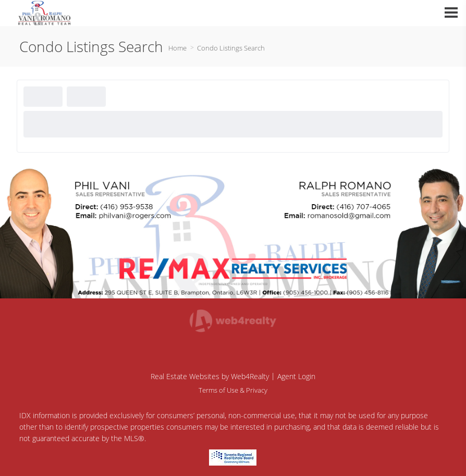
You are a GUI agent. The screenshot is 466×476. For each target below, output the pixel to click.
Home (177, 48)
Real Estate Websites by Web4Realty (210, 376)
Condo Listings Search (231, 48)
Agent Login (296, 376)
